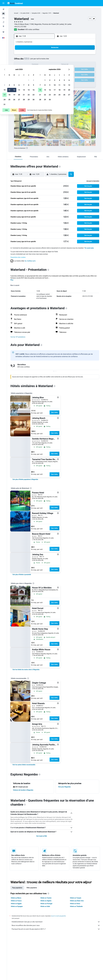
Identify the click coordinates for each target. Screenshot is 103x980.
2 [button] (48, 55)
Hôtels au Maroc (16, 898)
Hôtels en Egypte (16, 904)
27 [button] (34, 74)
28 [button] (39, 74)
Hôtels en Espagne (17, 906)
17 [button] (19, 70)
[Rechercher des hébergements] (3, 14)
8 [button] (43, 60)
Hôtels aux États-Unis (77, 901)
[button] (3, 3)
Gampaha (35, 13)
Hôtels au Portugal (47, 904)
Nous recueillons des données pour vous (56, 925)
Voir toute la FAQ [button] (42, 836)
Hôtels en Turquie (76, 898)
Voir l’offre (55, 412)
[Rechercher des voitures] (3, 18)
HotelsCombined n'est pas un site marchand (56, 922)
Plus (12, 280)
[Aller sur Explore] (3, 26)
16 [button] (48, 65)
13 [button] (34, 65)
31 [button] (19, 79)
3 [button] (19, 60)
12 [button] (29, 65)
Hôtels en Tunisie (46, 898)
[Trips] (3, 32)
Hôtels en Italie (45, 906)
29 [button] (43, 74)
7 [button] (38, 60)
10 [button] (19, 65)
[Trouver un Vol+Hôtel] (3, 22)
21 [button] (39, 70)
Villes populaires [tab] (32, 888)
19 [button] (29, 70)
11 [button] (24, 65)
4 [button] (24, 60)
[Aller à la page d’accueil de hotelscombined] (15, 3)
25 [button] (24, 74)
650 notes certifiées (32, 29)
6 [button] (34, 60)
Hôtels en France (16, 901)
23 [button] (48, 70)
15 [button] (43, 65)
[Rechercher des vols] (3, 9)
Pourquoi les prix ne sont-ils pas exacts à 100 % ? (56, 929)
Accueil (16, 13)
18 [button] (24, 70)
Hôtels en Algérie (46, 901)
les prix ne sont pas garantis (59, 916)
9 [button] (48, 60)
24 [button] (19, 74)
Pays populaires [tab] (18, 888)
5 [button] (29, 60)
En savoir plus (90, 248)
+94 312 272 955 (20, 27)
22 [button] (43, 70)
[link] (26, 479)
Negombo (45, 13)
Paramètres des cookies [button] (18, 257)
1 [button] (43, 55)
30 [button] (48, 74)
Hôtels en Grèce (75, 904)
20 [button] (34, 70)
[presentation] (27, 148)
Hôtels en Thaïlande (76, 906)
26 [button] (29, 74)
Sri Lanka (23, 13)
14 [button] (39, 65)
